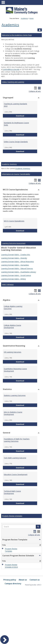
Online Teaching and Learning (13, 82)
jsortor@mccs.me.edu (11, 69)
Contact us (35, 580)
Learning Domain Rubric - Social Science (16, 275)
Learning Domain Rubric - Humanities (15, 265)
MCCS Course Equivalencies (14, 221)
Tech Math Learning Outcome (15, 458)
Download (27, 116)
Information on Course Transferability (16, 174)
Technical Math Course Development (12, 492)
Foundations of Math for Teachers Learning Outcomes (17, 440)
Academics (24, 18)
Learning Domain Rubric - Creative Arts (16, 255)
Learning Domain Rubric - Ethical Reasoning (17, 262)
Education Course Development (16, 474)
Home (31, 18)
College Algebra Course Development (12, 326)
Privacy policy (10, 580)
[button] (38, 527)
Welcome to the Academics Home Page (17, 35)
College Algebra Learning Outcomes (13, 307)
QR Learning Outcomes (12, 352)
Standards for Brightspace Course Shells (16, 124)
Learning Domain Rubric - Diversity (14, 258)
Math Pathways (8, 284)
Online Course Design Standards (16, 142)
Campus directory (13, 584)
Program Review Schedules (12, 516)
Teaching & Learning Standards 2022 (15, 105)
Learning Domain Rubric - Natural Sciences (17, 268)
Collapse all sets (35, 91)
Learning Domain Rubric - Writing (13, 279)
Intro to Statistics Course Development (13, 413)
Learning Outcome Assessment (14, 243)
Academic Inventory (9, 164)
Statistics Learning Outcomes (15, 395)
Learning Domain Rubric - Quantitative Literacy (19, 272)
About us (23, 580)
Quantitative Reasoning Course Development (15, 370)
